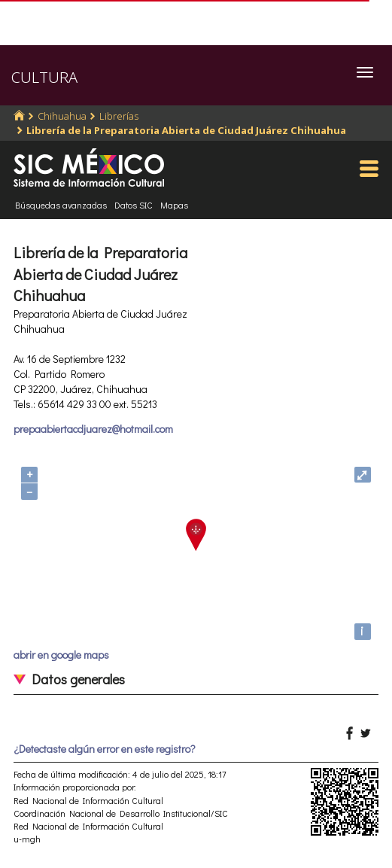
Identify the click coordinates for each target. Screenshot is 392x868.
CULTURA (44, 77)
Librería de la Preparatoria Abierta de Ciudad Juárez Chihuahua (186, 130)
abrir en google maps (61, 655)
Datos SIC (134, 205)
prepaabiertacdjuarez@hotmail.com (93, 429)
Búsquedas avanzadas (61, 205)
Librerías (119, 116)
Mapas (174, 205)
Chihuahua (62, 116)
